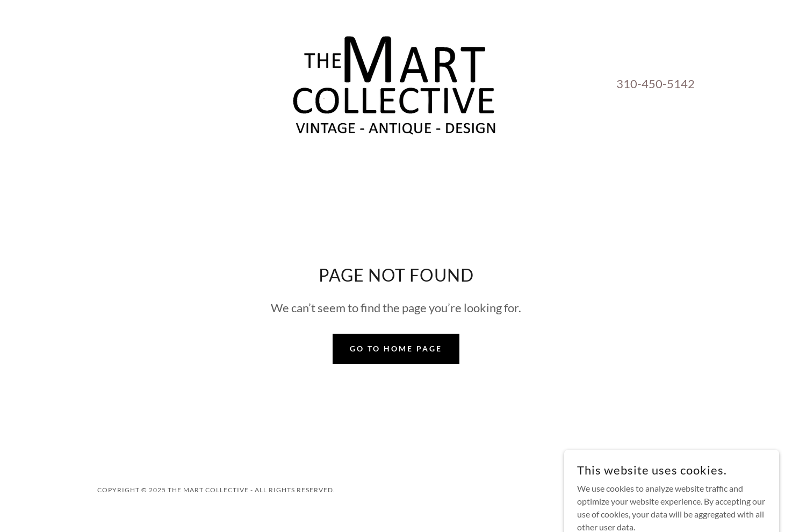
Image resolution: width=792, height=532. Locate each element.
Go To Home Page (396, 348)
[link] (396, 82)
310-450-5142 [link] (656, 84)
